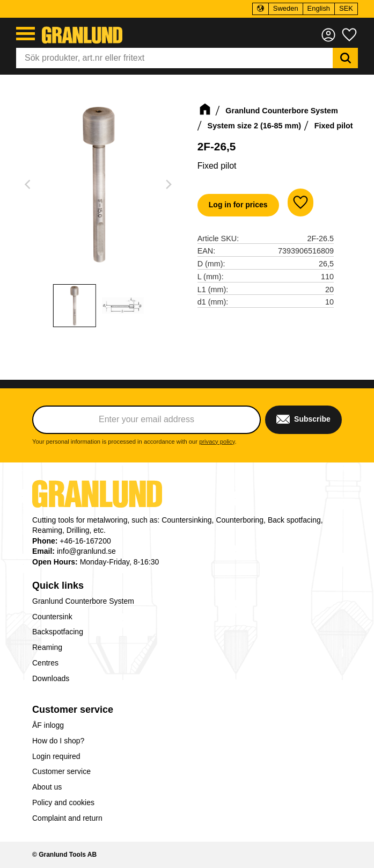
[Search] (345, 58)
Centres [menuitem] (45, 663)
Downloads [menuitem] (51, 678)
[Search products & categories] (174, 58)
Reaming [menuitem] (47, 647)
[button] (25, 34)
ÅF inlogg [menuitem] (48, 725)
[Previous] (29, 184)
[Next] (168, 184)
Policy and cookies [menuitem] (63, 802)
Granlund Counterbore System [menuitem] (83, 601)
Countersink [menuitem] (52, 617)
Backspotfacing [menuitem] (58, 632)
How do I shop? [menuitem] (58, 741)
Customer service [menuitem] (73, 710)
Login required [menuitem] (56, 756)
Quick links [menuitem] (58, 585)
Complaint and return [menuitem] (67, 818)
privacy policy (217, 442)
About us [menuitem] (47, 787)
